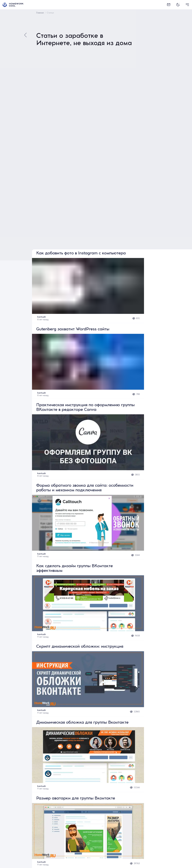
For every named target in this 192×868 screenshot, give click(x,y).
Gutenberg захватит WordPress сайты (73, 329)
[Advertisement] (168, 150)
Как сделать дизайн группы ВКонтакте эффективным (75, 569)
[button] (88, 286)
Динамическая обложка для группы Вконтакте (82, 723)
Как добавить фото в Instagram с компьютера (81, 254)
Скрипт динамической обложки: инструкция (80, 647)
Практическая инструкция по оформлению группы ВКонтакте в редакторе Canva (85, 408)
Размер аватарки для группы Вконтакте (76, 799)
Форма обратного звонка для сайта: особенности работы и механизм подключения (85, 488)
